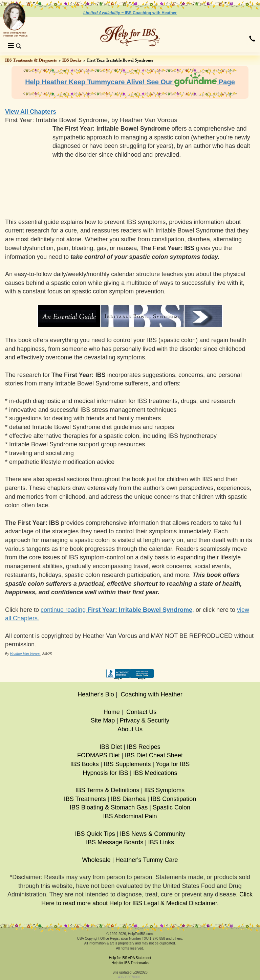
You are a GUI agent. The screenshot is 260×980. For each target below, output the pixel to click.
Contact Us (141, 712)
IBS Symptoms (164, 790)
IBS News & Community (152, 834)
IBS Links (161, 842)
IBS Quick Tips (95, 834)
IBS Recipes (144, 747)
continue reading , (117, 610)
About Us (130, 729)
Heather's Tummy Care (147, 860)
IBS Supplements (127, 764)
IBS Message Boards (115, 842)
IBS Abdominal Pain (130, 816)
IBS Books (72, 60)
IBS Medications (155, 773)
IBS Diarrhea (128, 799)
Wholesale (96, 860)
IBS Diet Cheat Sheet (154, 755)
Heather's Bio (96, 694)
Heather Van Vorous (25, 654)
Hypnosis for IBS (106, 773)
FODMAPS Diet (99, 755)
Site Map (103, 720)
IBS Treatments (85, 799)
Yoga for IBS (173, 764)
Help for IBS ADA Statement (130, 958)
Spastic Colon (171, 807)
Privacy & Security (145, 720)
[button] (252, 39)
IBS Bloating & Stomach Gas (109, 807)
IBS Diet (111, 747)
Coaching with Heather (152, 694)
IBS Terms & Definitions (107, 790)
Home (112, 712)
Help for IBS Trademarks (130, 963)
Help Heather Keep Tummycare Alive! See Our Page (130, 82)
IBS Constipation (173, 799)
